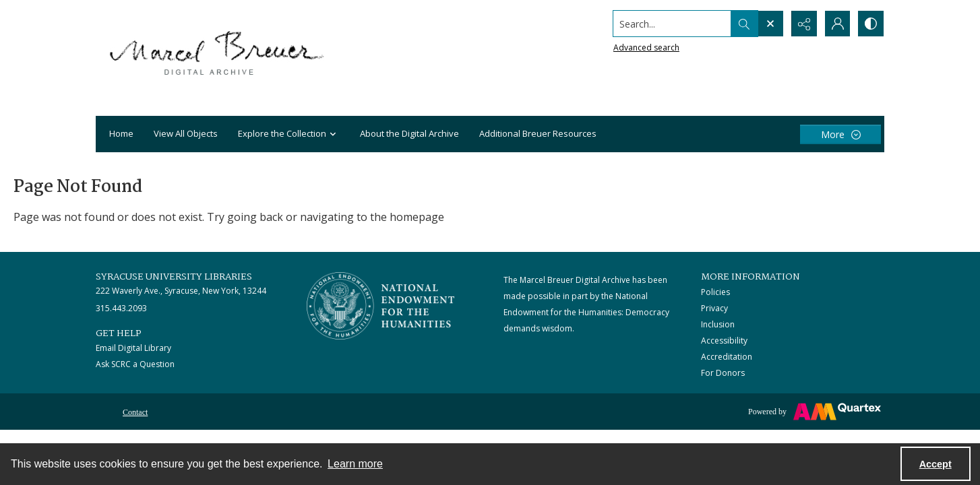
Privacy (714, 308)
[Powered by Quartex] (815, 412)
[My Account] (837, 24)
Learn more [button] (355, 464)
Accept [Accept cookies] (936, 464)
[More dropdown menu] (840, 134)
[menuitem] (135, 411)
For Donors (723, 373)
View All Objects (186, 133)
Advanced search (646, 47)
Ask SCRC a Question (135, 364)
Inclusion (718, 324)
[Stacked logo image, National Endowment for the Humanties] (381, 306)
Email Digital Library (133, 348)
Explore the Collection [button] (289, 134)
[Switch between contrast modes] (871, 24)
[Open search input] (770, 24)
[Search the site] (672, 24)
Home (121, 133)
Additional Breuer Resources (538, 133)
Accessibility (724, 341)
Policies (715, 292)
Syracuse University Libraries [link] (174, 277)
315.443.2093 (121, 308)
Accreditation (727, 357)
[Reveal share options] (803, 24)
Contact (135, 412)
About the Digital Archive (409, 133)
